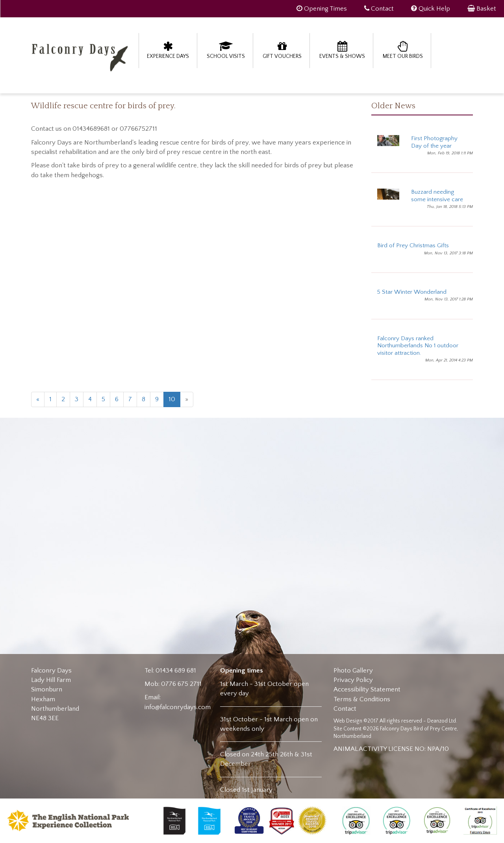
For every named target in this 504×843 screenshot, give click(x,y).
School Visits (226, 50)
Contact (345, 709)
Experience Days (168, 50)
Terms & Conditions (362, 699)
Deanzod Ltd (442, 721)
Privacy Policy (353, 680)
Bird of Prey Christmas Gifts (413, 245)
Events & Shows (342, 50)
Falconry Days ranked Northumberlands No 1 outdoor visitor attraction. (418, 346)
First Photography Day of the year (434, 142)
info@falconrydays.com (178, 707)
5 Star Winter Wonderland (412, 292)
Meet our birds (403, 50)
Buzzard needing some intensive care (437, 195)
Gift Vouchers (282, 50)
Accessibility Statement (367, 689)
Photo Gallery (353, 671)
